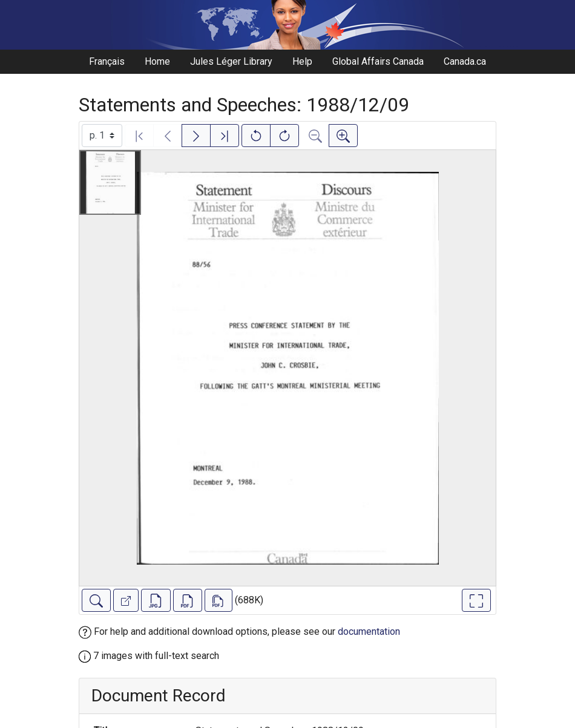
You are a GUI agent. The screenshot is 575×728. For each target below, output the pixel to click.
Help (302, 61)
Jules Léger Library (231, 61)
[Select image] (102, 136)
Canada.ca (465, 61)
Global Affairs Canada (378, 61)
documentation (369, 631)
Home (157, 61)
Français (107, 61)
